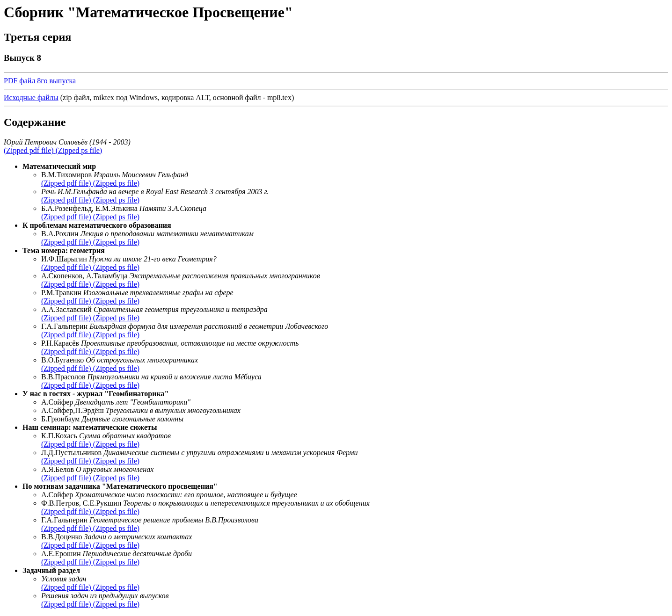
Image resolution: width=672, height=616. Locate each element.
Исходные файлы (31, 98)
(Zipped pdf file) (30, 150)
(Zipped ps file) (79, 150)
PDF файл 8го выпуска (40, 81)
